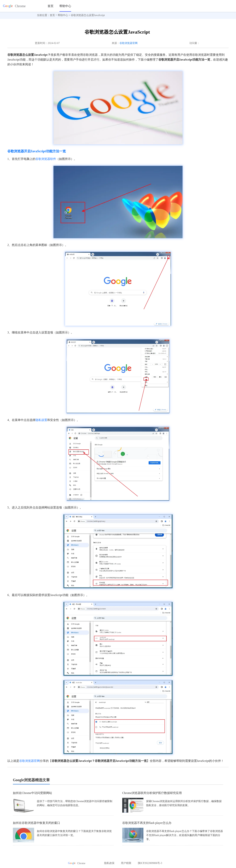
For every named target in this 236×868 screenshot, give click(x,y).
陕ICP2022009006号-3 (150, 863)
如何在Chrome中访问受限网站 (32, 793)
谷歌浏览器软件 (46, 159)
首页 (51, 6)
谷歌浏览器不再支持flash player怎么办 (147, 823)
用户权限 (126, 863)
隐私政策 (109, 863)
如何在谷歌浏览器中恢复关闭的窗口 (37, 823)
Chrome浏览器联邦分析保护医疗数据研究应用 (152, 793)
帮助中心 (65, 6)
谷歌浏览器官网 (129, 43)
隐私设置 (41, 420)
